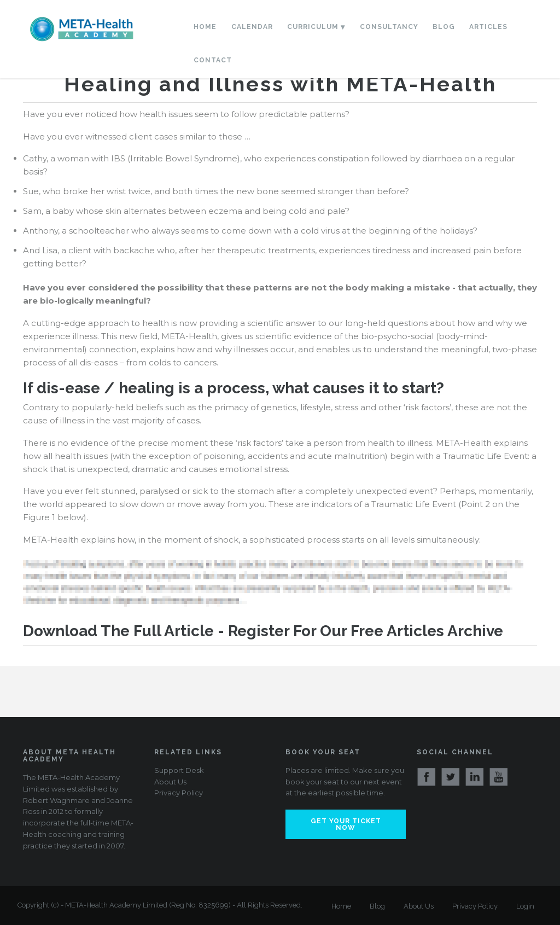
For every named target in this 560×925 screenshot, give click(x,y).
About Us (170, 782)
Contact (213, 60)
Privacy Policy (179, 793)
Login (525, 906)
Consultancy (389, 27)
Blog (444, 27)
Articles (488, 27)
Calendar (252, 27)
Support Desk (179, 770)
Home (205, 27)
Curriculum (313, 27)
